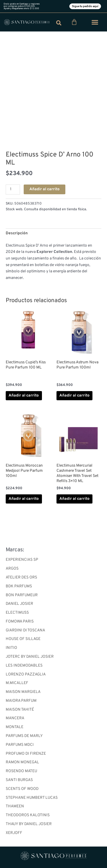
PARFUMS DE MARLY (24, 736)
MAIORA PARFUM (21, 701)
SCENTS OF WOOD (22, 789)
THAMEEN (15, 806)
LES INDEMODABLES (24, 666)
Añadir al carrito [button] (24, 396)
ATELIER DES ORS (21, 577)
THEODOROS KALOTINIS (28, 815)
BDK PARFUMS (19, 586)
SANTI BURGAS (19, 780)
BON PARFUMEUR (22, 595)
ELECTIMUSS (17, 613)
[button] (95, 22)
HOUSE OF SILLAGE (23, 639)
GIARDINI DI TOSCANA (25, 630)
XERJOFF (14, 833)
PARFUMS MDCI (20, 745)
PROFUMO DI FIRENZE (26, 754)
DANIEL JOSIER (19, 604)
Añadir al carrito (45, 189)
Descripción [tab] (17, 233)
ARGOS (12, 569)
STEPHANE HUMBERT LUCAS (32, 798)
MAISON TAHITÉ (20, 710)
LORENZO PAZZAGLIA (26, 674)
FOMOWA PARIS (20, 622)
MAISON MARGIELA (23, 692)
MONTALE (15, 727)
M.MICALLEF (17, 683)
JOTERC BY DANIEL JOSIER (30, 657)
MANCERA (15, 718)
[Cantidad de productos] (13, 190)
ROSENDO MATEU (21, 771)
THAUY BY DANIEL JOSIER (29, 824)
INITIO (11, 648)
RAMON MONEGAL (22, 762)
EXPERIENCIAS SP (22, 560)
